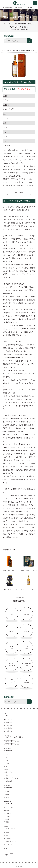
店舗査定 (7, 822)
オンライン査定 (9, 807)
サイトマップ (8, 844)
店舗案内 (7, 835)
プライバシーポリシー (11, 841)
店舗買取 (7, 797)
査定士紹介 (7, 838)
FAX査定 (7, 819)
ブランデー (7, 757)
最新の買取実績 (19, 192)
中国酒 (6, 775)
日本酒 (6, 769)
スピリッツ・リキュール (11, 778)
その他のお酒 (8, 781)
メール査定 (7, 813)
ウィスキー (7, 763)
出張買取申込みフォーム (11, 744)
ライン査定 (7, 816)
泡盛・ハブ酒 (8, 772)
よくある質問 (8, 725)
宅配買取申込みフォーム (11, 741)
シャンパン (7, 760)
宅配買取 (7, 791)
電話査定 (7, 810)
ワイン (6, 754)
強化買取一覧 (8, 731)
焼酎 (5, 766)
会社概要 (7, 833)
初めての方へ (8, 719)
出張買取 (7, 794)
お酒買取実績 (8, 722)
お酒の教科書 (8, 728)
